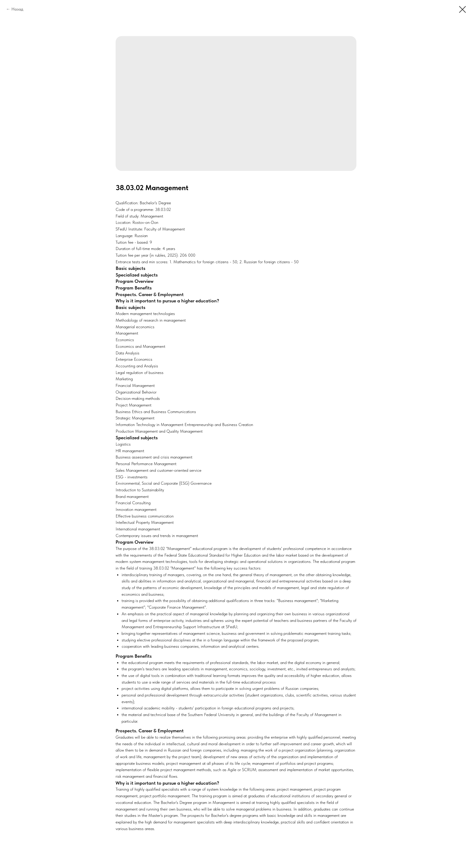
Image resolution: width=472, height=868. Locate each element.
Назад (17, 9)
